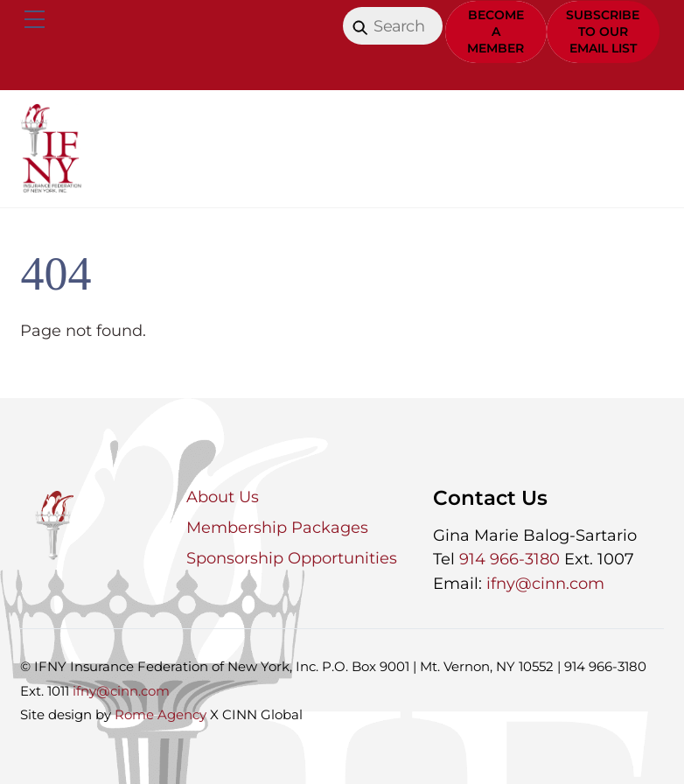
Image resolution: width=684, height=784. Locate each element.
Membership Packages (277, 528)
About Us (223, 497)
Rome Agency (161, 714)
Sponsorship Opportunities (292, 558)
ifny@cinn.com (545, 584)
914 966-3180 (510, 559)
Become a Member (496, 31)
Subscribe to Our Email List (603, 31)
